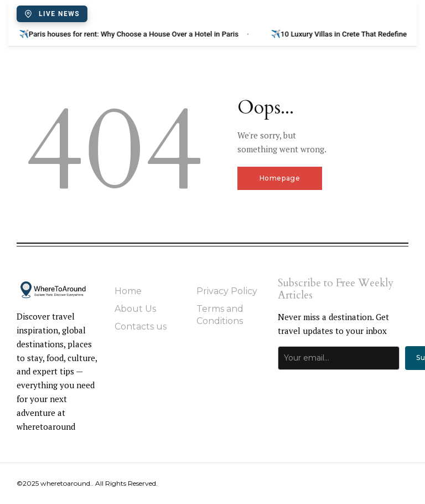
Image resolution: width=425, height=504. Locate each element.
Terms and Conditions (220, 315)
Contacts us (141, 326)
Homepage (280, 178)
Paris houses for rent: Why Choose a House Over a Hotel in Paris (142, 34)
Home (128, 291)
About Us (135, 309)
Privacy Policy (227, 291)
